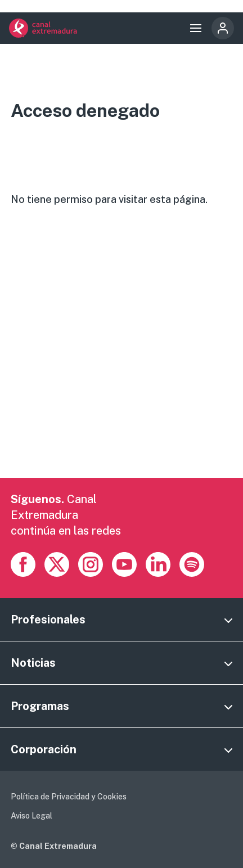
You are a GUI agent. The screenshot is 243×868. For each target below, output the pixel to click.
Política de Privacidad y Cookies (69, 797)
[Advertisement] (121, 356)
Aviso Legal (31, 816)
